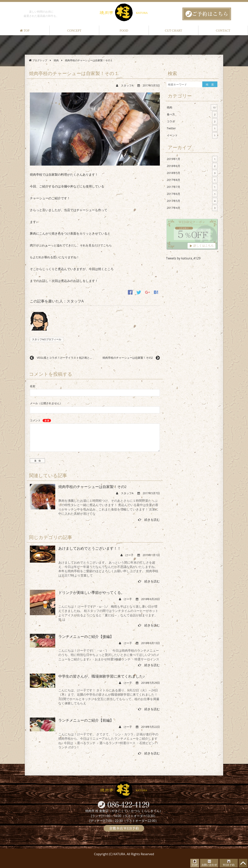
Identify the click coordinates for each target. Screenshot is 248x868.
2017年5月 (192, 201)
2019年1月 (192, 159)
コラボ (192, 121)
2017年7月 (192, 187)
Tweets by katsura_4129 (183, 258)
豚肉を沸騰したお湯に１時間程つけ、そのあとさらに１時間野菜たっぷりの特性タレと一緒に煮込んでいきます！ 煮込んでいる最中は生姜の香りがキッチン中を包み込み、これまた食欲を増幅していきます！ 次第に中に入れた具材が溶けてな (108, 507)
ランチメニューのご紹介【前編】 (86, 720)
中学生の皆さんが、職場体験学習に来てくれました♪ (102, 676)
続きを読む (149, 520)
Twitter (192, 128)
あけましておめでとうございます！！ (90, 548)
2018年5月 (192, 173)
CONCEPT (74, 31)
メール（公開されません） (46, 403)
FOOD (124, 31)
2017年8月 (192, 180)
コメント (40, 420)
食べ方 (192, 114)
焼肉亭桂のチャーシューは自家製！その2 (92, 487)
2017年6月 (192, 194)
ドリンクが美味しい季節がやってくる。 (91, 593)
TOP (25, 31)
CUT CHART (174, 31)
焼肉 (192, 107)
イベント (192, 135)
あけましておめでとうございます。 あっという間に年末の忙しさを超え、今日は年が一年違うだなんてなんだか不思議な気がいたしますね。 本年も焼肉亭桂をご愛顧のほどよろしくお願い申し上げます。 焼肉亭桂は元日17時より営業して (108, 569)
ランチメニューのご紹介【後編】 (86, 637)
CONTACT (223, 31)
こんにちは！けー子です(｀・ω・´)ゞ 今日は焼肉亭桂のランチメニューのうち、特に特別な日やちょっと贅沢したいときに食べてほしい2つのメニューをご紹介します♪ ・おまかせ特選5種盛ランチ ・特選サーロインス (109, 655)
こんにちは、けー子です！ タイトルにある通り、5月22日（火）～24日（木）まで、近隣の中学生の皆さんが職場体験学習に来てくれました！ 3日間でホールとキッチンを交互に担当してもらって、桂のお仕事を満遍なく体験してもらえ (109, 697)
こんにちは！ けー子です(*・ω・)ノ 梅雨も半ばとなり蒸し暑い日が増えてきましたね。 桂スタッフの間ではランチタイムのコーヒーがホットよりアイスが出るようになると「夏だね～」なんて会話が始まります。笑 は (108, 613)
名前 (33, 386)
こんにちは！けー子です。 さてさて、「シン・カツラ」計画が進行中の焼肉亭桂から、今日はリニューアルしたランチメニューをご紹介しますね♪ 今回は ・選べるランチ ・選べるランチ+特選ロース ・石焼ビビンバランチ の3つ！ (108, 741)
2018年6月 (192, 166)
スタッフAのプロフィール (47, 339)
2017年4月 (192, 208)
